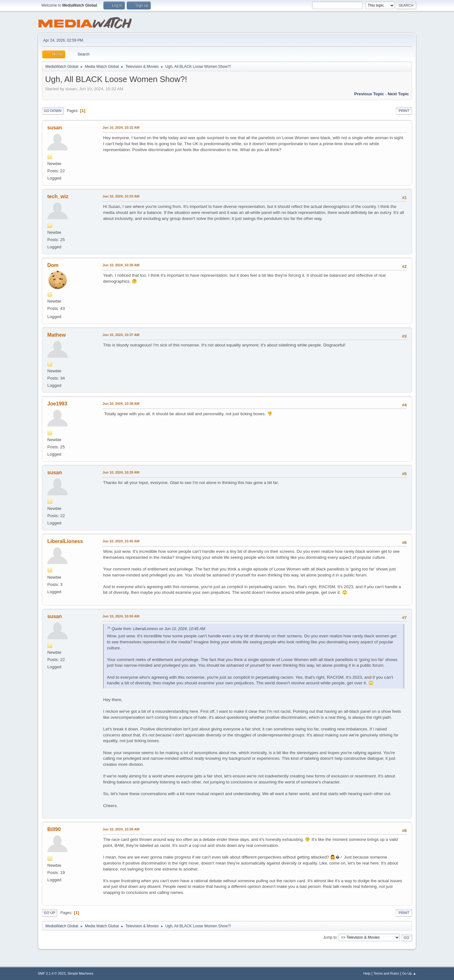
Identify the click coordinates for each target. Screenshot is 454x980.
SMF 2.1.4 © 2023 (52, 973)
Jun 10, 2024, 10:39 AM (121, 472)
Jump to (330, 937)
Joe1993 (57, 404)
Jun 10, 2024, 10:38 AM (121, 404)
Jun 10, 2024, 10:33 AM (121, 196)
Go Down (53, 111)
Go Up (49, 913)
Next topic (398, 94)
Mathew (57, 335)
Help (367, 973)
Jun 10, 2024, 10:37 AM (121, 335)
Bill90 (54, 829)
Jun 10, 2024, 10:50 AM (121, 616)
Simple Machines (80, 973)
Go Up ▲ (409, 973)
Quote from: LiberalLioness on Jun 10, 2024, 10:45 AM (158, 629)
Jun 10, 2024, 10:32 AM (121, 127)
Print (404, 111)
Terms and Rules (386, 973)
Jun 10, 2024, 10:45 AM (121, 541)
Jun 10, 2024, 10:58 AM (121, 829)
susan (55, 128)
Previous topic (369, 94)
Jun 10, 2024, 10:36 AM (121, 265)
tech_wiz (58, 196)
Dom (53, 265)
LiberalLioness (65, 541)
